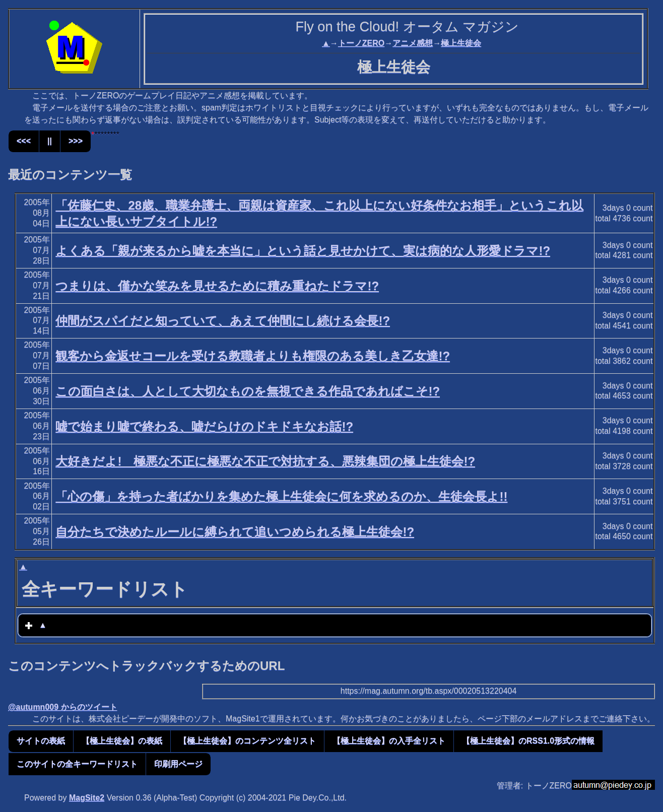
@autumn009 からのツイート (63, 707)
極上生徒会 (461, 43)
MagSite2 (87, 798)
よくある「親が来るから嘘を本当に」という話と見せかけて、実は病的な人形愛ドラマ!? (303, 251)
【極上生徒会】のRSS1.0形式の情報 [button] (528, 741)
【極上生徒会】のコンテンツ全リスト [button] (247, 741)
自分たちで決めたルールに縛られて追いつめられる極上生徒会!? (235, 532)
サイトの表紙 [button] (41, 741)
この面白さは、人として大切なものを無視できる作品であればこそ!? (248, 391)
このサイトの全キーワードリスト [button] (77, 764)
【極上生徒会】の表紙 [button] (122, 741)
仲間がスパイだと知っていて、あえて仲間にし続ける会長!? (223, 321)
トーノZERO (361, 43)
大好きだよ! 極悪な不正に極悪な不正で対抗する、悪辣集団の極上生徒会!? (265, 461)
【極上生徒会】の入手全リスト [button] (389, 741)
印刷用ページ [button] (178, 764)
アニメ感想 (413, 43)
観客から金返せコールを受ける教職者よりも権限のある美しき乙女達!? (253, 356)
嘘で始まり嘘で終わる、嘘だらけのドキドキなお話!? (204, 426)
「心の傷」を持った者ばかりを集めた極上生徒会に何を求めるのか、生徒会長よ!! (281, 496)
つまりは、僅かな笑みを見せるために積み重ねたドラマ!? (217, 286)
